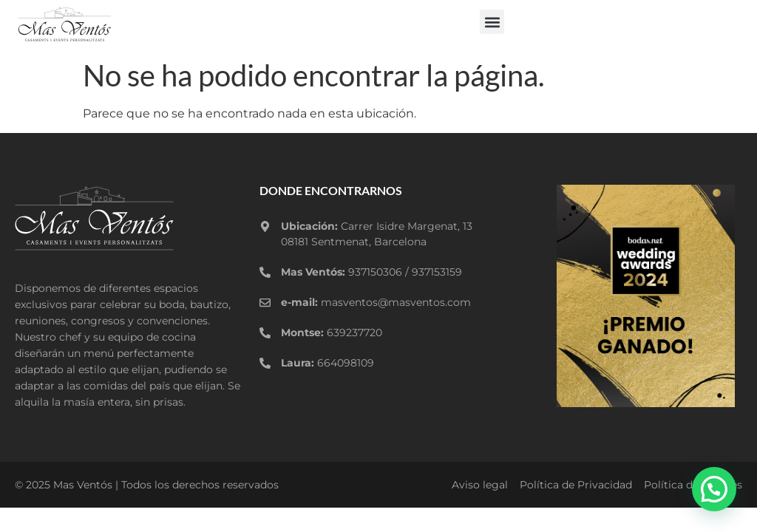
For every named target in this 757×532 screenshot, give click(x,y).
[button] (492, 22)
